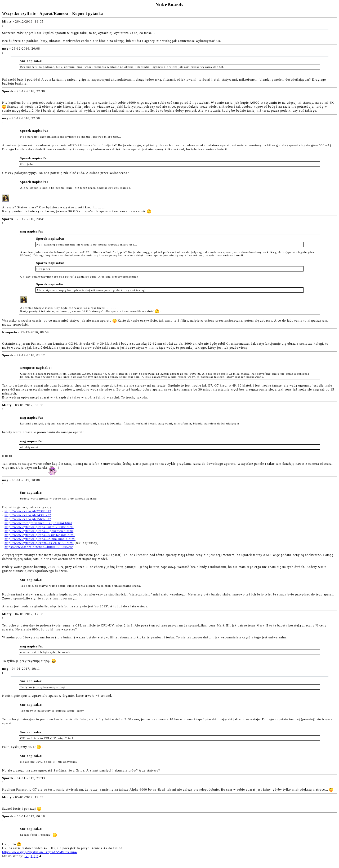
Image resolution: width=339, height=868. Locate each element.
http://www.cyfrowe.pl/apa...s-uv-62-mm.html (40, 535)
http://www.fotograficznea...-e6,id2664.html (38, 523)
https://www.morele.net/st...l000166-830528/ (39, 547)
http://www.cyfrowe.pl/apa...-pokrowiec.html (39, 531)
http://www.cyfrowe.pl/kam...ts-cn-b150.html (39, 543)
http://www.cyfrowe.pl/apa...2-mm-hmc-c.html (40, 539)
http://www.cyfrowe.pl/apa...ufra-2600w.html (39, 527)
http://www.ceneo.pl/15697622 (28, 519)
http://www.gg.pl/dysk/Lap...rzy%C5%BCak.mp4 (39, 852)
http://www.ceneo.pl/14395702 (28, 515)
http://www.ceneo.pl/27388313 (28, 511)
